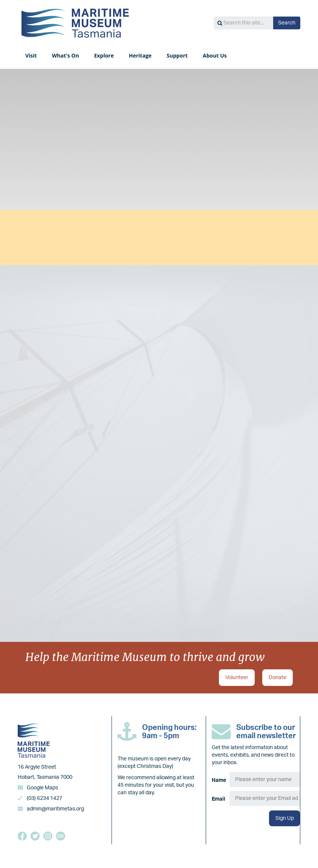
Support (177, 55)
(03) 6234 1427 (44, 798)
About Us (215, 55)
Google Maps (42, 787)
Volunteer (237, 677)
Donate (277, 677)
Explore (104, 55)
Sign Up (285, 818)
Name (219, 780)
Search (287, 23)
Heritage (140, 55)
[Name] (265, 779)
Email (219, 799)
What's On (66, 55)
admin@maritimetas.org (55, 808)
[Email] (265, 798)
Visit (31, 55)
